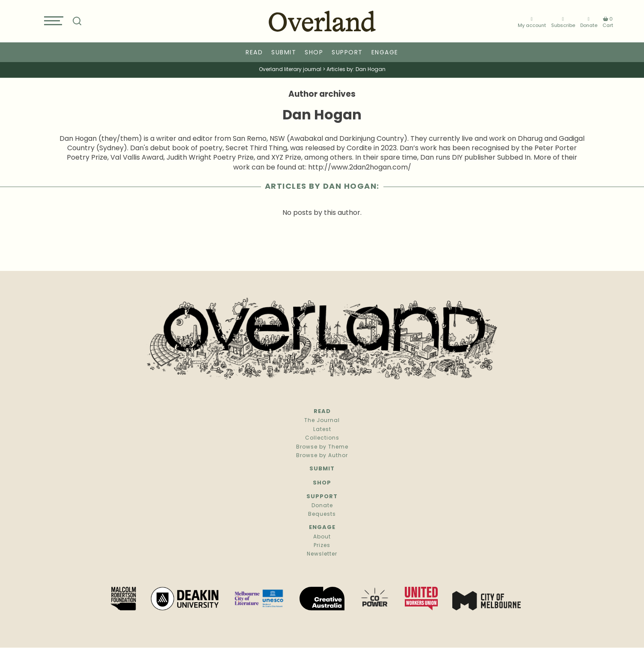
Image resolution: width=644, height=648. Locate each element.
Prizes (322, 546)
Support (347, 53)
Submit (284, 53)
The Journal (322, 421)
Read (254, 53)
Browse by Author (322, 456)
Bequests (322, 514)
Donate (589, 22)
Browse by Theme (322, 447)
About (322, 537)
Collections (322, 438)
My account (532, 22)
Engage (385, 53)
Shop (314, 53)
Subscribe (563, 22)
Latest (322, 430)
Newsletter (322, 554)
